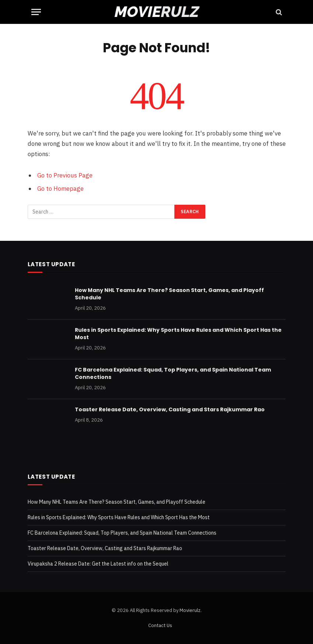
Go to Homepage (60, 189)
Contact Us (160, 625)
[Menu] (36, 12)
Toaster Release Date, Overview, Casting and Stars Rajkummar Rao (170, 409)
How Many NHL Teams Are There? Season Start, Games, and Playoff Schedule (169, 294)
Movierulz (190, 610)
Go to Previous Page (65, 175)
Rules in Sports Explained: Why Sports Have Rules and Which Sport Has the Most (178, 334)
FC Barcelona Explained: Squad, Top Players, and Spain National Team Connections (173, 373)
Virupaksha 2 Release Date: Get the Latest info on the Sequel (98, 564)
